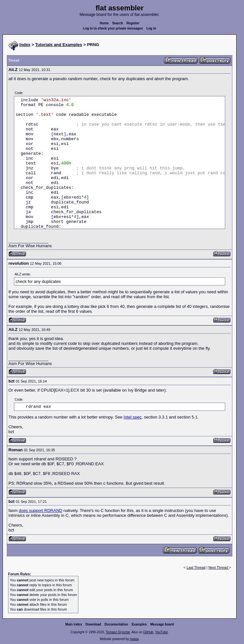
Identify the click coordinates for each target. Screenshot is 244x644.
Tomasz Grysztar (118, 632)
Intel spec (133, 417)
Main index (74, 624)
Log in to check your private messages (113, 28)
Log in (151, 28)
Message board (162, 624)
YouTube (161, 632)
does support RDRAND (41, 510)
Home (104, 23)
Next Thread (219, 567)
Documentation (116, 624)
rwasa (134, 639)
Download (93, 624)
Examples (139, 624)
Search (117, 23)
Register (133, 23)
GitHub (148, 632)
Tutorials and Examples (59, 45)
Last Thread (196, 567)
